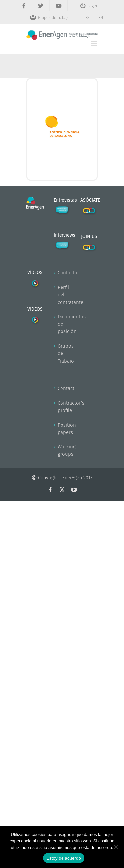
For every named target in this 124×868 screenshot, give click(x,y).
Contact (62, 388)
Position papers (62, 429)
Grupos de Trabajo (62, 353)
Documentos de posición (62, 324)
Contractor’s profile (62, 407)
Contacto (62, 273)
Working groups (62, 451)
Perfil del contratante (62, 295)
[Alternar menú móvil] (94, 44)
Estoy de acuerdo (64, 858)
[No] (116, 847)
